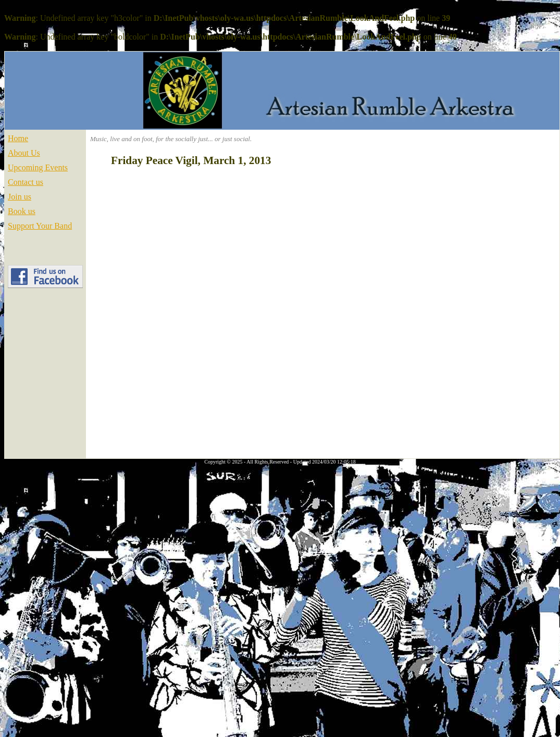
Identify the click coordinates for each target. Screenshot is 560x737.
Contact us (26, 182)
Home (18, 138)
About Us (24, 153)
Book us (22, 211)
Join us (20, 197)
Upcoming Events (38, 167)
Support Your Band (40, 226)
